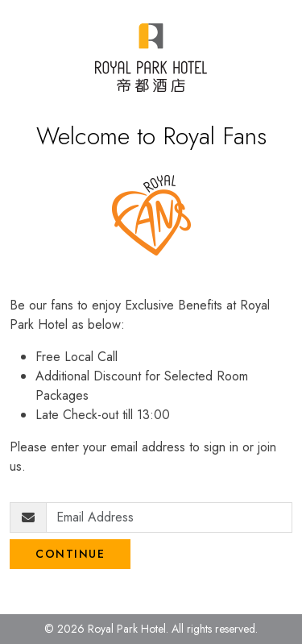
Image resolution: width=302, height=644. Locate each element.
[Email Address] (169, 517)
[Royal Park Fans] (151, 58)
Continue (70, 554)
